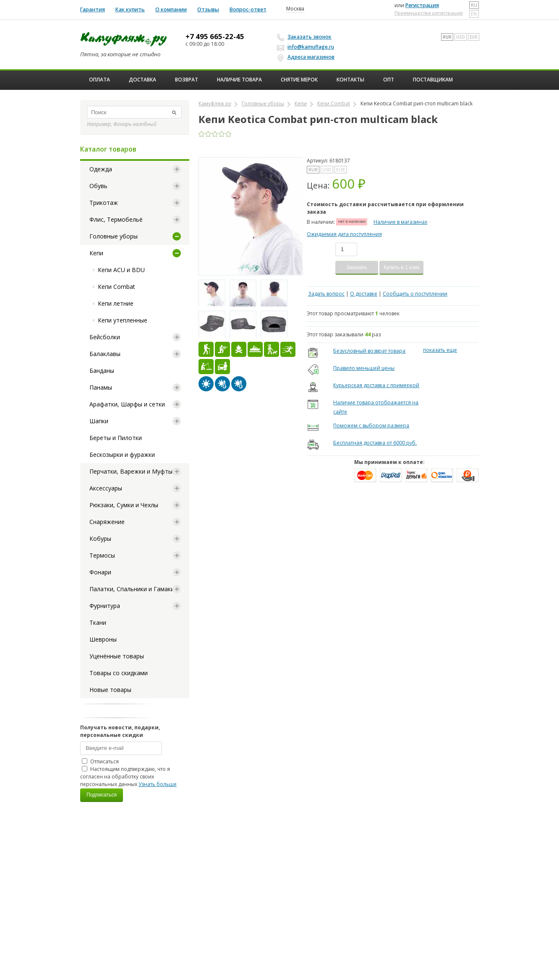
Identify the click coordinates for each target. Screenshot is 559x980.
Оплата (99, 80)
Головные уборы (114, 236)
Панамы (101, 387)
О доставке (364, 294)
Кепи (96, 253)
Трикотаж (104, 203)
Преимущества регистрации (429, 13)
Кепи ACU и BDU (121, 270)
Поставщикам (433, 80)
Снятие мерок (299, 80)
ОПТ (389, 80)
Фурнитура (105, 606)
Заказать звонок (306, 37)
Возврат (187, 80)
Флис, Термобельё (116, 219)
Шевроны (103, 639)
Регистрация (422, 5)
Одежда (101, 169)
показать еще (440, 350)
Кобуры (100, 538)
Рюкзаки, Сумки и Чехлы (124, 505)
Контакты (350, 80)
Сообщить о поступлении (415, 294)
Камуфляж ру (215, 104)
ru (474, 5)
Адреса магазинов (307, 57)
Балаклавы (105, 354)
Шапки (99, 421)
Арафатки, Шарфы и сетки (127, 404)
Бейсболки (105, 337)
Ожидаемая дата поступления (344, 234)
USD (461, 37)
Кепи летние (116, 303)
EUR (474, 37)
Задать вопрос (326, 294)
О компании (171, 9)
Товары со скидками (119, 673)
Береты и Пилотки (116, 438)
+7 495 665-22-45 (215, 37)
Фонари (100, 572)
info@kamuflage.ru (307, 47)
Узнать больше (158, 784)
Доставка (142, 80)
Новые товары (110, 690)
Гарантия (93, 9)
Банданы (102, 371)
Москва (295, 9)
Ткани (98, 622)
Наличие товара (239, 80)
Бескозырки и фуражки (122, 455)
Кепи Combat (116, 287)
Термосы (102, 555)
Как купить (130, 9)
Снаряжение (107, 522)
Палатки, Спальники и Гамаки (132, 589)
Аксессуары (106, 488)
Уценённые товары (117, 656)
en (474, 14)
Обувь (98, 186)
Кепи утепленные (123, 320)
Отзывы (208, 9)
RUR (447, 37)
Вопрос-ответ (248, 9)
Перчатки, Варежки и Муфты (131, 471)
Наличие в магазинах (400, 222)
